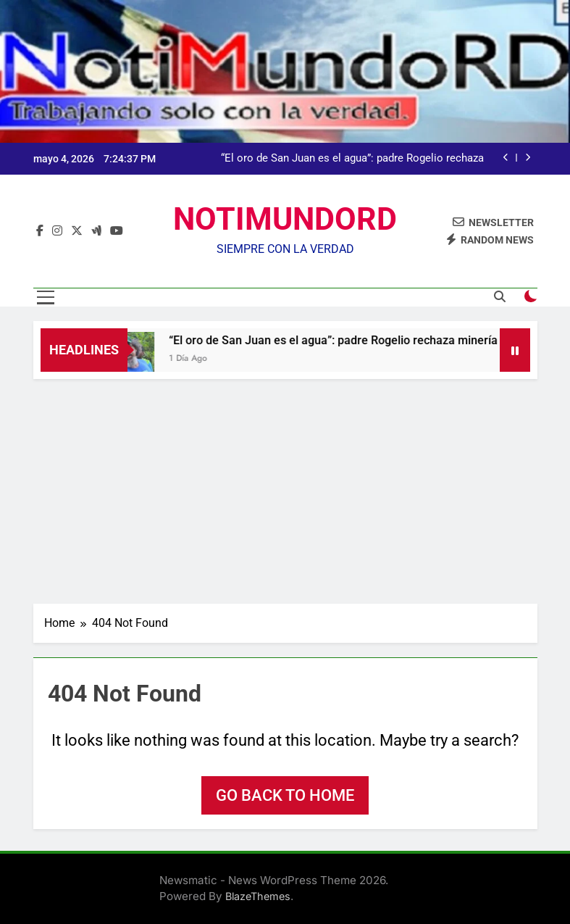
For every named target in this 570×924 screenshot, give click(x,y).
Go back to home (285, 795)
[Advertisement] (285, 488)
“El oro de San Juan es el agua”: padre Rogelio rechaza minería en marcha (352, 159)
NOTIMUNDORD (285, 219)
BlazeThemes (258, 896)
